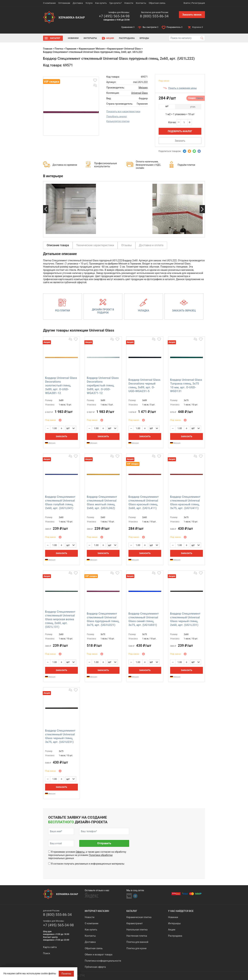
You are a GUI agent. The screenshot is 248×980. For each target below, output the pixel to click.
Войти (187, 3)
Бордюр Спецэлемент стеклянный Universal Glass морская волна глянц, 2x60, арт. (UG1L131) (60, 619)
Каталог (55, 38)
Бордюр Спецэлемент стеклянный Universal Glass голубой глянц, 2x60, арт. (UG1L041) (60, 502)
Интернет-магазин (97, 911)
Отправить (104, 843)
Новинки (73, 38)
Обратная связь (157, 3)
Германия (71, 49)
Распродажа (127, 38)
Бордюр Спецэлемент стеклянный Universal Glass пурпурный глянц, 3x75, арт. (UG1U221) (103, 619)
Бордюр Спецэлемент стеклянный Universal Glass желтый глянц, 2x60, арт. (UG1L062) (102, 502)
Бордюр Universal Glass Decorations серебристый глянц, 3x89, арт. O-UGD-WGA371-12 (103, 385)
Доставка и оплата (151, 245)
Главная (48, 49)
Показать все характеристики (123, 111)
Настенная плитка (137, 936)
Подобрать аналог (117, 116)
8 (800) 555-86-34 (154, 16)
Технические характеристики (95, 245)
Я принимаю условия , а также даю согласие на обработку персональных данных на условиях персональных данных (87, 855)
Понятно (66, 974)
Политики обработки (101, 855)
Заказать (180, 141)
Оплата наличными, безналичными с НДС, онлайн (148, 165)
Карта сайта (50, 947)
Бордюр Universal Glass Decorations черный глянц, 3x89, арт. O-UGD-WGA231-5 (144, 385)
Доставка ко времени (65, 165)
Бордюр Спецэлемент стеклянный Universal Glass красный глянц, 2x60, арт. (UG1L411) (144, 502)
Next (202, 209)
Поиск (47, 953)
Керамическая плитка (139, 917)
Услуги (89, 3)
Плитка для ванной (137, 942)
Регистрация (198, 3)
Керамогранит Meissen (92, 49)
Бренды (144, 38)
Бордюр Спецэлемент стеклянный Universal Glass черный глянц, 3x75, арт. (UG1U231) (60, 736)
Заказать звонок (192, 15)
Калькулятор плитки (118, 121)
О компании (49, 3)
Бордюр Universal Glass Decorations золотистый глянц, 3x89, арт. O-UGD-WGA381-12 (61, 385)
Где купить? (115, 3)
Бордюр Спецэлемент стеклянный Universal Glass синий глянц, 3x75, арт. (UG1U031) (144, 619)
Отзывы (126, 245)
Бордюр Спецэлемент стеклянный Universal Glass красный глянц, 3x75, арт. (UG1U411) (185, 502)
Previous (46, 209)
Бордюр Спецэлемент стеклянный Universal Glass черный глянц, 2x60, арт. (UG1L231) (185, 619)
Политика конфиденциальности (103, 961)
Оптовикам (64, 3)
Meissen (143, 88)
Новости (129, 3)
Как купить (101, 3)
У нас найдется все (181, 911)
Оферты (80, 852)
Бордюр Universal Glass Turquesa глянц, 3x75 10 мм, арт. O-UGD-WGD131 (186, 385)
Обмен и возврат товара (99, 955)
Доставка (78, 3)
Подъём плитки (186, 165)
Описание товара (58, 245)
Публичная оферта (95, 967)
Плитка (59, 49)
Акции (110, 38)
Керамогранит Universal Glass (124, 49)
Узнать (200, 98)
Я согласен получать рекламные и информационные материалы (88, 864)
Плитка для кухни (136, 948)
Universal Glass (139, 93)
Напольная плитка (137, 930)
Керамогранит (135, 923)
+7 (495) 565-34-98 (114, 16)
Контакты (141, 3)
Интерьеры (90, 38)
